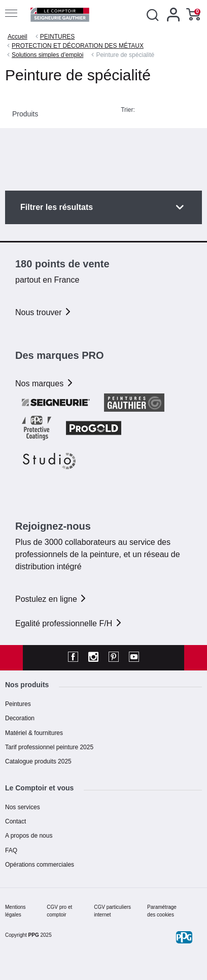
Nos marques (45, 384)
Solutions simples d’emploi (47, 55)
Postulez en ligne (51, 599)
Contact (15, 821)
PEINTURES (58, 37)
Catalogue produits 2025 (38, 761)
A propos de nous (29, 836)
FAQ (11, 850)
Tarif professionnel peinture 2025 (49, 747)
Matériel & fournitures (34, 733)
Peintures (18, 704)
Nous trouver (44, 312)
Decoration (20, 718)
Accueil (18, 37)
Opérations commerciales (40, 865)
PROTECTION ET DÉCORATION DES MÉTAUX (78, 46)
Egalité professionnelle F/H (69, 623)
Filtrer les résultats (57, 207)
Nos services (23, 807)
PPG (34, 935)
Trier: (128, 110)
